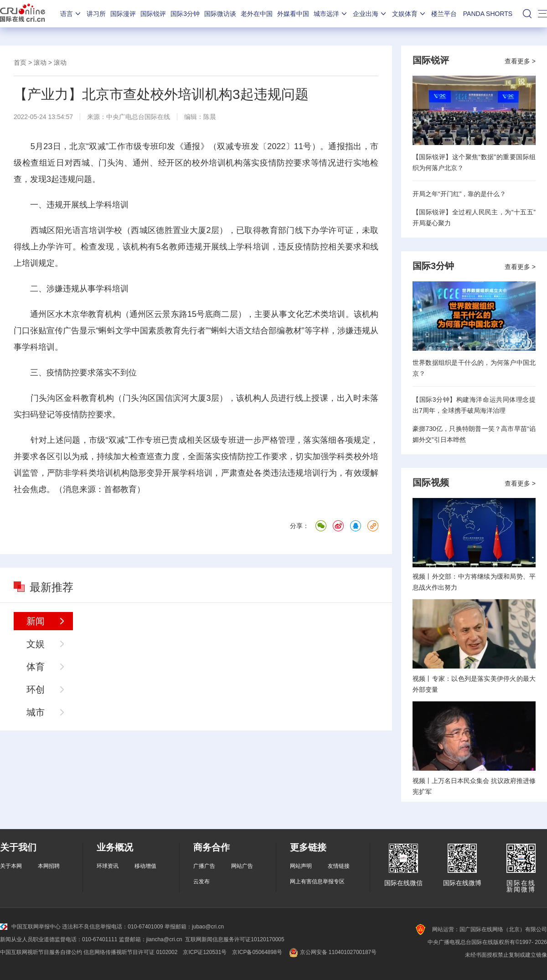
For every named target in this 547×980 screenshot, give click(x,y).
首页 (20, 62)
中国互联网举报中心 (30, 927)
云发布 (201, 881)
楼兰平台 (444, 14)
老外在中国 (257, 14)
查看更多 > (520, 61)
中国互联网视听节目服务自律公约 (41, 952)
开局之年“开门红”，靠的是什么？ (459, 194)
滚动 (40, 62)
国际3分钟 (185, 14)
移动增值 (145, 866)
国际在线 (23, 14)
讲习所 (96, 14)
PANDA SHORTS (488, 14)
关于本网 (11, 866)
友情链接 (339, 866)
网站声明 (301, 866)
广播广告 (204, 866)
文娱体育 (409, 14)
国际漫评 (123, 14)
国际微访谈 (220, 14)
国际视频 (431, 482)
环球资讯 (108, 866)
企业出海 (370, 14)
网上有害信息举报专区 (317, 881)
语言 (71, 14)
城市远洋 (331, 14)
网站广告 (242, 866)
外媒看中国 (293, 14)
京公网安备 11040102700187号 (332, 952)
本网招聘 (49, 866)
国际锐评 (153, 14)
